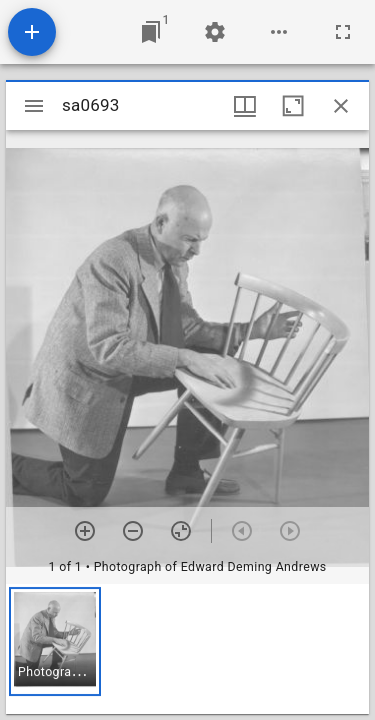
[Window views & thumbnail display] (245, 106)
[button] (55, 641)
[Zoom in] (85, 531)
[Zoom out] (133, 531)
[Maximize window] (293, 106)
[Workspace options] (279, 32)
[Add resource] (32, 32)
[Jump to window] (151, 32)
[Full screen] (343, 32)
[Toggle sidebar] (34, 106)
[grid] (187, 649)
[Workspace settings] (215, 32)
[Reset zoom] (181, 531)
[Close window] (341, 106)
